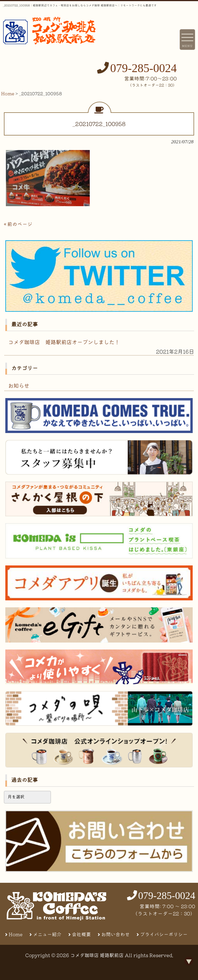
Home (16, 934)
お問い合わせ (115, 934)
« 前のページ (18, 224)
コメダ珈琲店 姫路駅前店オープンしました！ (64, 342)
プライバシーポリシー (164, 934)
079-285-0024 (143, 68)
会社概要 (81, 934)
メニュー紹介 (47, 934)
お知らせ (19, 386)
